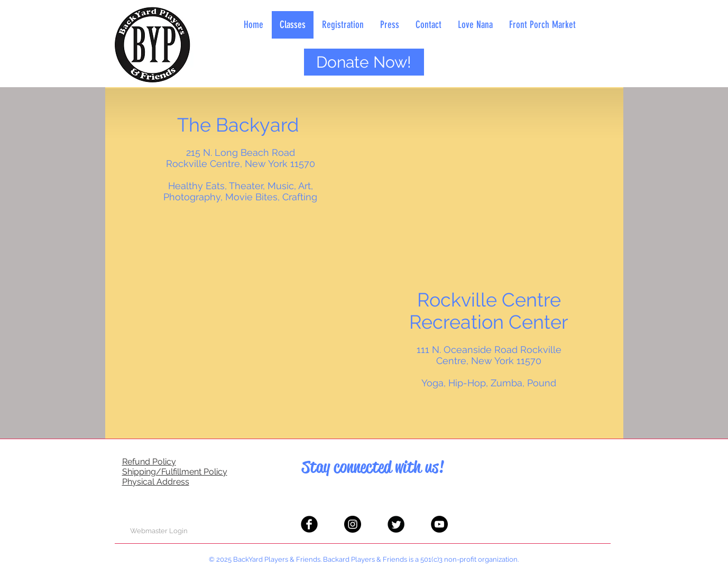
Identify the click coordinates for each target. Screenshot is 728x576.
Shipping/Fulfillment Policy (175, 472)
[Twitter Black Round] (396, 524)
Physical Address (156, 482)
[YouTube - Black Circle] (439, 524)
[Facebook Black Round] (309, 524)
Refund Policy (149, 462)
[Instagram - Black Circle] (353, 524)
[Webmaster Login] (159, 531)
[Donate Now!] (364, 62)
